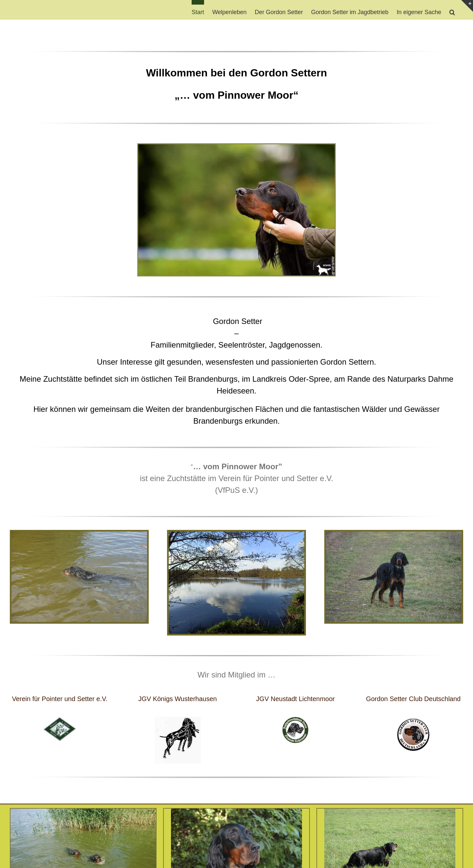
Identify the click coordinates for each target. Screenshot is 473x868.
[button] (452, 10)
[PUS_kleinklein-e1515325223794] (60, 720)
